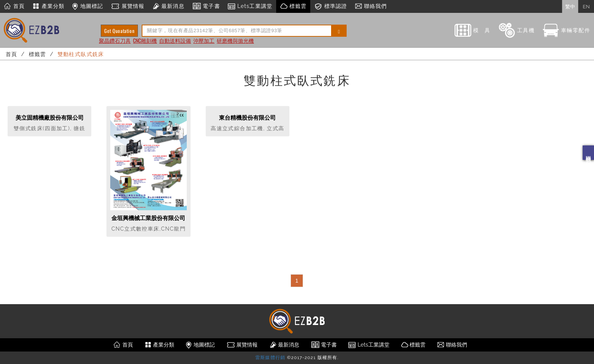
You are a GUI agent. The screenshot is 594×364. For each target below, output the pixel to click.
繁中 (570, 6)
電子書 (206, 6)
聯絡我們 (588, 153)
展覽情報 (127, 6)
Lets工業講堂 (250, 6)
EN (586, 6)
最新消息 (168, 6)
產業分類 (48, 6)
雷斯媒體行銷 (270, 358)
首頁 (14, 6)
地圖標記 (88, 6)
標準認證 (331, 6)
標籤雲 (293, 6)
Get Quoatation (119, 31)
